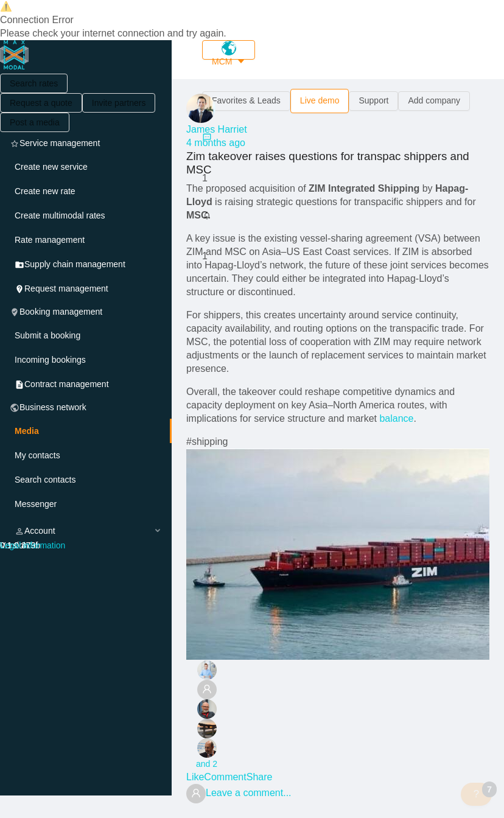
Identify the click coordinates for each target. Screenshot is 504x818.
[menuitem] (86, 167)
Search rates (34, 83)
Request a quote (41, 103)
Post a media (35, 122)
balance (396, 418)
